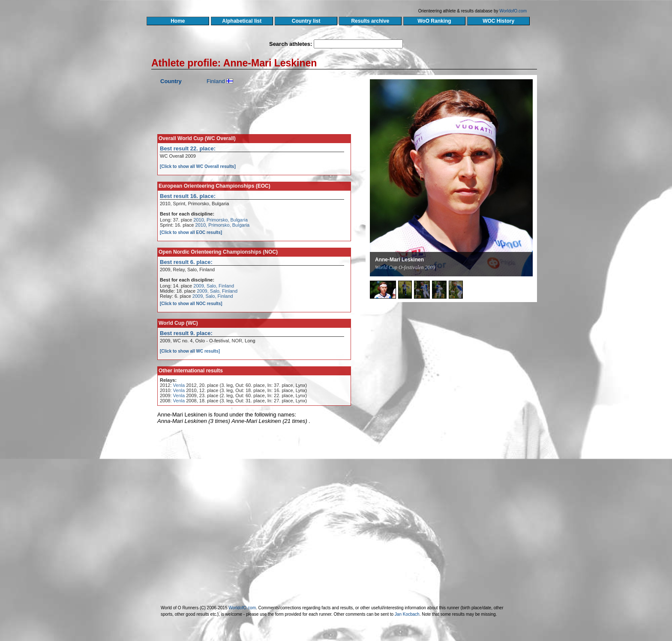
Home (178, 21)
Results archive (370, 21)
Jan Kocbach (407, 614)
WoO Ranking (435, 21)
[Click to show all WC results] (190, 351)
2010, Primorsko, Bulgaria (220, 220)
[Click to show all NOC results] (191, 304)
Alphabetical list (242, 21)
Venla (179, 385)
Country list (306, 21)
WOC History (498, 21)
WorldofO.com (513, 11)
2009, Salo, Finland (214, 286)
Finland (216, 81)
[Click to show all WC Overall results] (198, 166)
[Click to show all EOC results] (191, 232)
